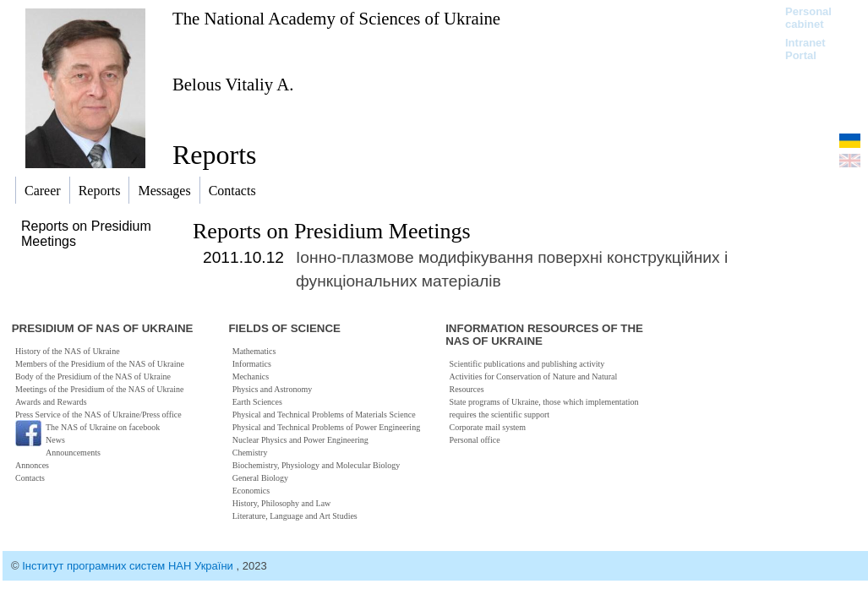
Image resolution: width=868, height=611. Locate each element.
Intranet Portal (805, 49)
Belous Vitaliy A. (233, 84)
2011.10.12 (243, 257)
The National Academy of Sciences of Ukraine (336, 18)
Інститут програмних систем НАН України (129, 566)
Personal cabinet (808, 18)
